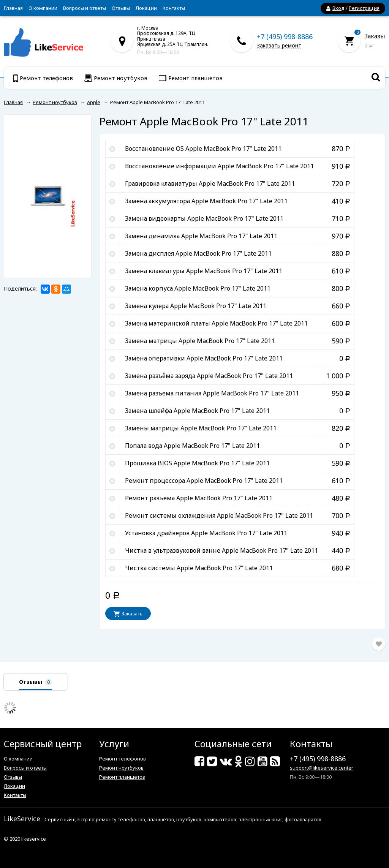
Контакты (174, 8)
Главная (13, 8)
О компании (43, 8)
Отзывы (121, 8)
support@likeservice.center (322, 768)
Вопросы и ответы (85, 8)
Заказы (375, 36)
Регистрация (364, 8)
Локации (146, 8)
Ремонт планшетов (122, 777)
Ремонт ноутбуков (121, 768)
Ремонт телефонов (123, 759)
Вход (338, 8)
